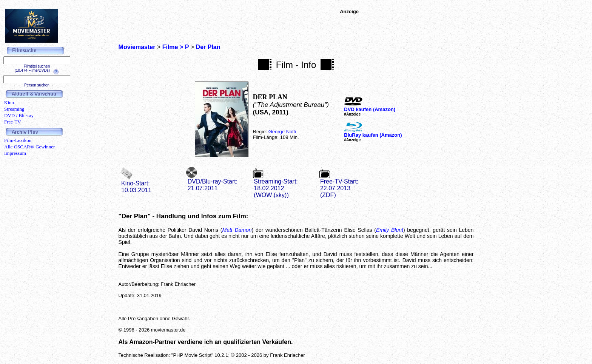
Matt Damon (237, 230)
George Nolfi (282, 132)
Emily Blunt (390, 230)
